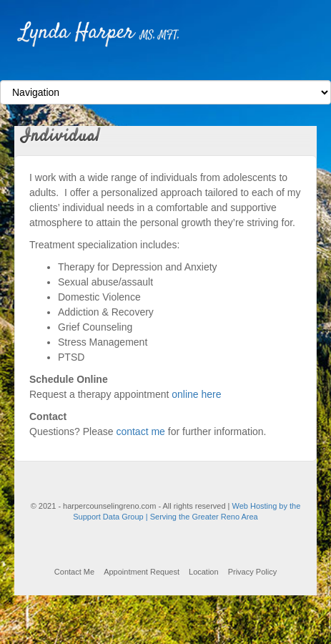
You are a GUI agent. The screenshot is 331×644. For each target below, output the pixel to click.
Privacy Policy (252, 572)
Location (204, 572)
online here (196, 394)
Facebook (165, 67)
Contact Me (74, 572)
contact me (140, 431)
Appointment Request (142, 572)
